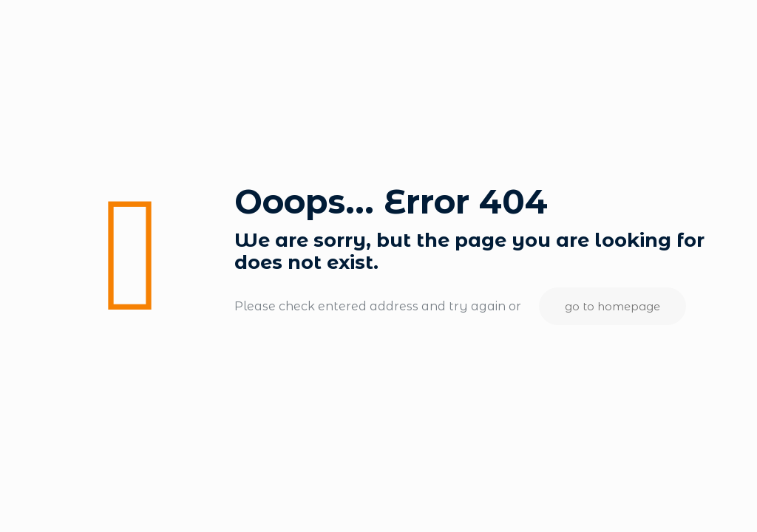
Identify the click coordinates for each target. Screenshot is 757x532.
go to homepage (612, 306)
